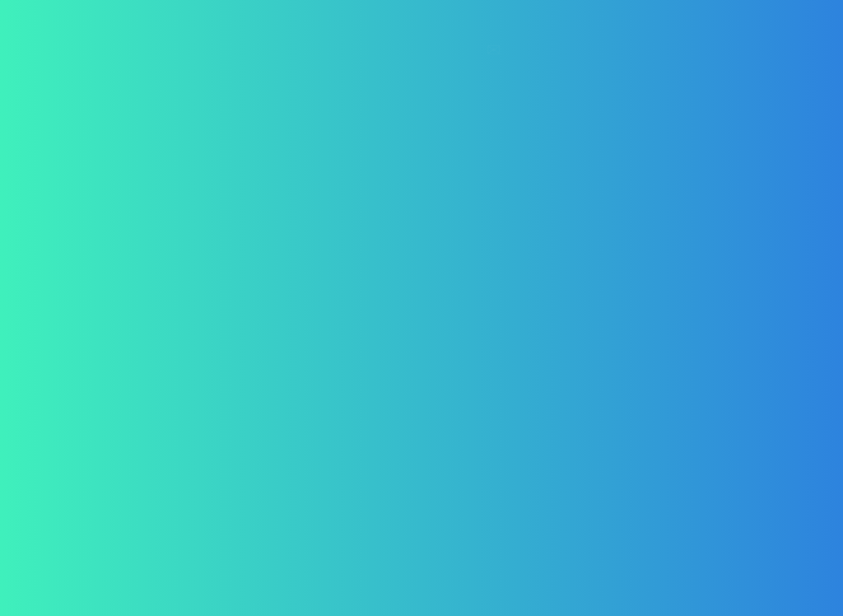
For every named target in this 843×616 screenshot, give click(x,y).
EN (531, 68)
